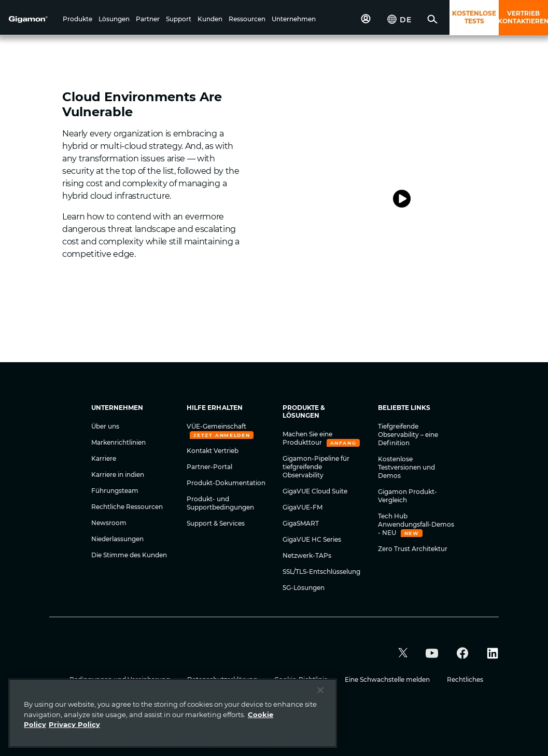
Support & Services (216, 523)
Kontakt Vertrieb (213, 451)
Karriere (104, 458)
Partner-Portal (209, 467)
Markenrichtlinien (118, 442)
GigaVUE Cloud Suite (315, 491)
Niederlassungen (117, 539)
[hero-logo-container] (33, 19)
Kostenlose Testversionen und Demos (406, 467)
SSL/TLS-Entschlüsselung (321, 572)
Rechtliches (465, 679)
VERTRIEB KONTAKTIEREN (523, 17)
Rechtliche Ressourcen (127, 507)
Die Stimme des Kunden (129, 555)
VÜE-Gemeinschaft (216, 426)
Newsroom (109, 523)
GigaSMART (301, 523)
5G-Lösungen (304, 588)
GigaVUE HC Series (312, 539)
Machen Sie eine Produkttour (307, 438)
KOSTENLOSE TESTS (474, 17)
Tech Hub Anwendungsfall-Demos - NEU (416, 524)
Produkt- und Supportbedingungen (220, 503)
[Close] (320, 690)
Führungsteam (115, 491)
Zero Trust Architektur (413, 549)
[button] (78, 20)
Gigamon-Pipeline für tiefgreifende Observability (316, 467)
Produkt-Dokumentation (226, 483)
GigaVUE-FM (303, 507)
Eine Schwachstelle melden (388, 679)
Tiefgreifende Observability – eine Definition (408, 435)
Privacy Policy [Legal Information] (74, 724)
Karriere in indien (118, 475)
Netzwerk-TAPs (307, 555)
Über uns (105, 426)
